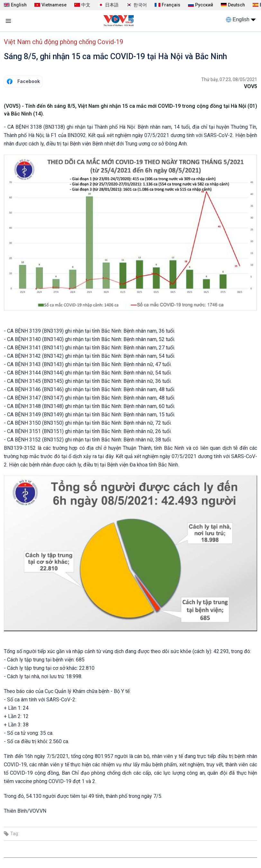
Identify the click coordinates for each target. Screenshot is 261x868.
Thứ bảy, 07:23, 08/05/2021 (229, 79)
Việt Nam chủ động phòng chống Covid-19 (63, 42)
